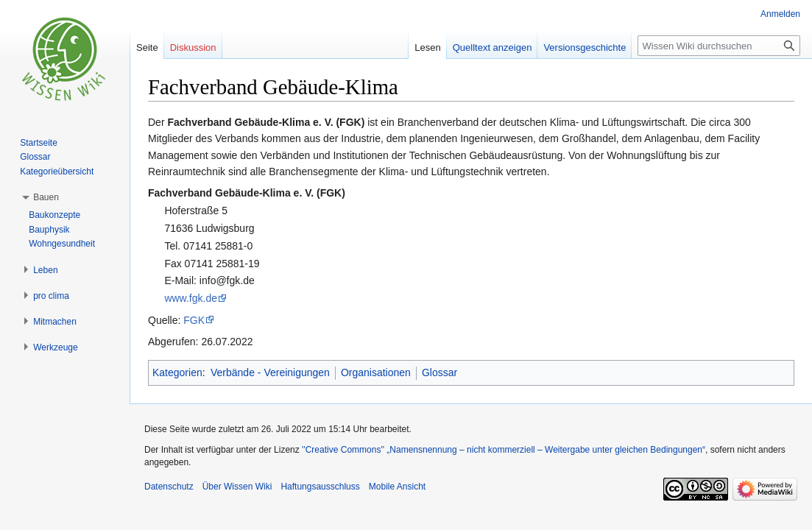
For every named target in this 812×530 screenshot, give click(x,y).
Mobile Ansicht (397, 487)
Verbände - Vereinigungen (270, 372)
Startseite (39, 143)
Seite (147, 47)
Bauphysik (49, 230)
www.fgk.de (191, 298)
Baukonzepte (54, 215)
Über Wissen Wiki (237, 487)
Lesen (427, 47)
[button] (46, 197)
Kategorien (177, 372)
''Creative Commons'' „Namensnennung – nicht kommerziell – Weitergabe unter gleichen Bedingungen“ (504, 450)
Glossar (439, 372)
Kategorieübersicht (57, 172)
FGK (194, 320)
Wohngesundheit (62, 244)
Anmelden (780, 14)
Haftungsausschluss (320, 487)
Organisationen (376, 372)
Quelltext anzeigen (493, 47)
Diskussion (193, 47)
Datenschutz (169, 487)
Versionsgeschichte (585, 47)
